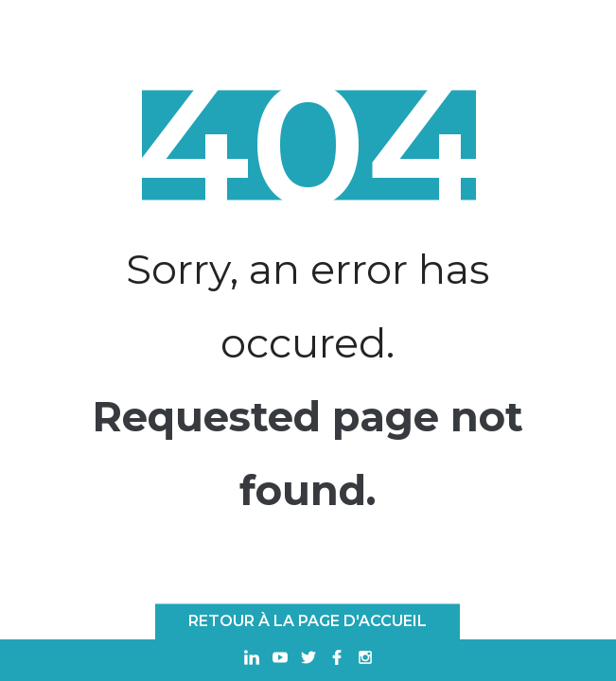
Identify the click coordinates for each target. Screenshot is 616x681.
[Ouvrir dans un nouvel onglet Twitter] (308, 660)
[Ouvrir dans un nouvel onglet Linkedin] (252, 660)
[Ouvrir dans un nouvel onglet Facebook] (337, 660)
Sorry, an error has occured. (308, 307)
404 (308, 146)
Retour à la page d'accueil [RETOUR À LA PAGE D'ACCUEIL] (308, 621)
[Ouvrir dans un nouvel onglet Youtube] (280, 660)
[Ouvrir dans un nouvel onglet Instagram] (365, 660)
